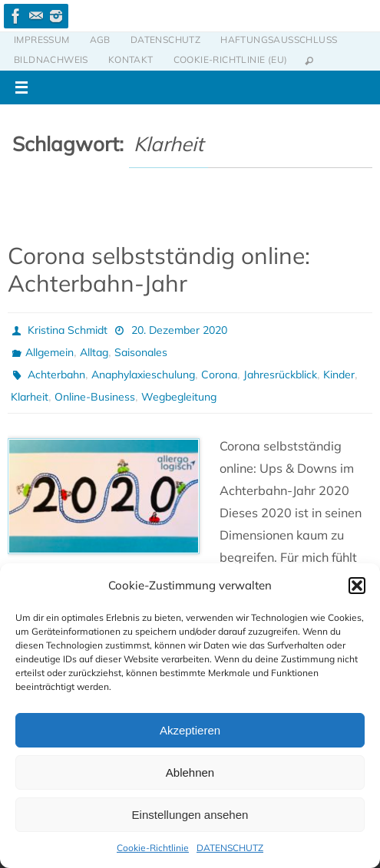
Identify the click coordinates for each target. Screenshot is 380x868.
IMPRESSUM (42, 40)
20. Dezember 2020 (179, 330)
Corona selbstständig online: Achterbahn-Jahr (159, 269)
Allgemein (50, 352)
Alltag (94, 352)
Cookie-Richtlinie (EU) (231, 59)
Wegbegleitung (179, 397)
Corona (219, 375)
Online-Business (95, 397)
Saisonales (141, 352)
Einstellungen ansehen (190, 815)
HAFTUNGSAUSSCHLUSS (279, 40)
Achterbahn (56, 375)
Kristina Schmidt (68, 330)
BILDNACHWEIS (51, 59)
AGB (100, 40)
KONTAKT (131, 59)
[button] (357, 586)
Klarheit (30, 397)
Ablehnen (190, 772)
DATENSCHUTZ (230, 848)
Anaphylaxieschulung (143, 375)
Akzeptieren (190, 730)
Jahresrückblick (280, 375)
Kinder (339, 375)
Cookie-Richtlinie (153, 848)
